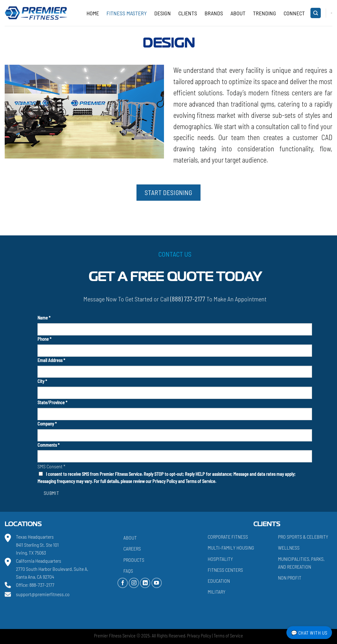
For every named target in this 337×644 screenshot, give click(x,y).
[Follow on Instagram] (134, 583)
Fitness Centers (225, 570)
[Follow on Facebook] (123, 583)
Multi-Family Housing (231, 548)
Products (134, 560)
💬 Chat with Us (309, 633)
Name (44, 318)
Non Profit (290, 578)
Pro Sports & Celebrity (303, 537)
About (238, 13)
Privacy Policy (165, 481)
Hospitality (220, 559)
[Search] (316, 13)
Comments (48, 445)
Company (47, 424)
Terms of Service (200, 481)
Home (93, 13)
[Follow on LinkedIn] (145, 583)
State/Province (52, 402)
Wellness (289, 548)
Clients (188, 13)
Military (217, 592)
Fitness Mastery (127, 13)
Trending (265, 13)
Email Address (51, 360)
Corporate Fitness (228, 537)
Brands (214, 13)
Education (219, 581)
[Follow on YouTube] (157, 583)
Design (163, 13)
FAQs (128, 571)
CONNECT (294, 13)
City (42, 381)
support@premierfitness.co (43, 594)
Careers (132, 548)
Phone (44, 339)
